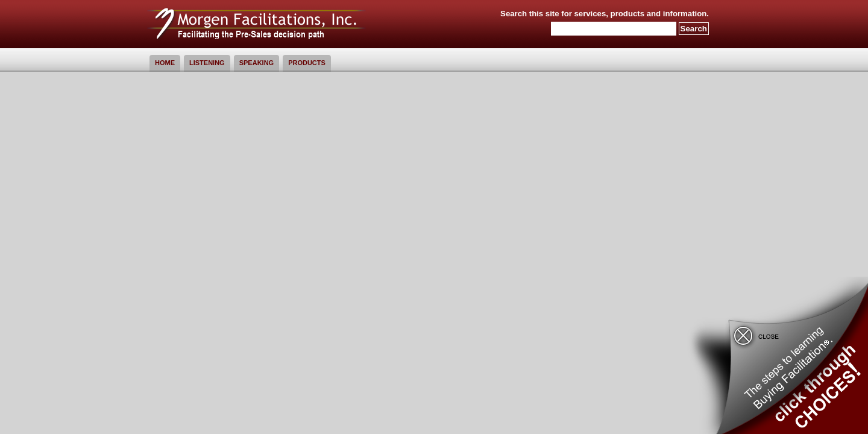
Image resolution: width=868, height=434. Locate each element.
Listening (207, 63)
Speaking (256, 63)
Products (307, 63)
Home (165, 63)
